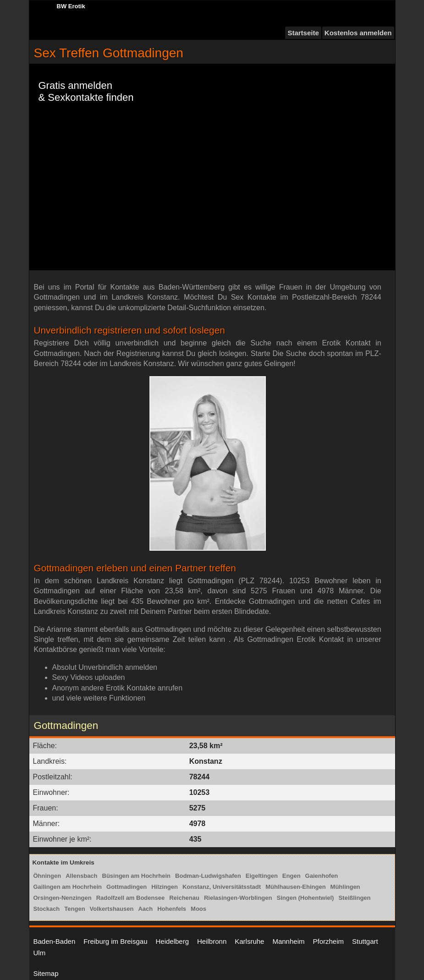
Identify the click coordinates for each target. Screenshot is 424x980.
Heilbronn (212, 941)
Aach (145, 909)
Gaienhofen (322, 876)
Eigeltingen (262, 876)
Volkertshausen (112, 909)
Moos (198, 909)
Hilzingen (165, 887)
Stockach (47, 909)
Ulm (40, 953)
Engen (292, 876)
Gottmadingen (127, 887)
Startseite (303, 33)
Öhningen (47, 876)
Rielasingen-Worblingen (238, 898)
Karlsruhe (249, 941)
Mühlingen (345, 887)
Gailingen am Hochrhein (68, 887)
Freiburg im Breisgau (115, 941)
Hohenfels (172, 909)
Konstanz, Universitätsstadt (222, 887)
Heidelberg (172, 941)
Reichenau (184, 898)
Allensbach (81, 876)
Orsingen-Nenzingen (63, 898)
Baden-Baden (55, 941)
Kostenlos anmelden (358, 33)
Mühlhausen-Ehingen (295, 887)
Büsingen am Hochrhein (137, 876)
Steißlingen (354, 898)
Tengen (74, 909)
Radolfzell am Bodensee (131, 898)
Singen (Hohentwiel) (305, 898)
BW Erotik (71, 6)
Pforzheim (328, 941)
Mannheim (288, 941)
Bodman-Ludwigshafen (208, 876)
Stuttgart (365, 941)
